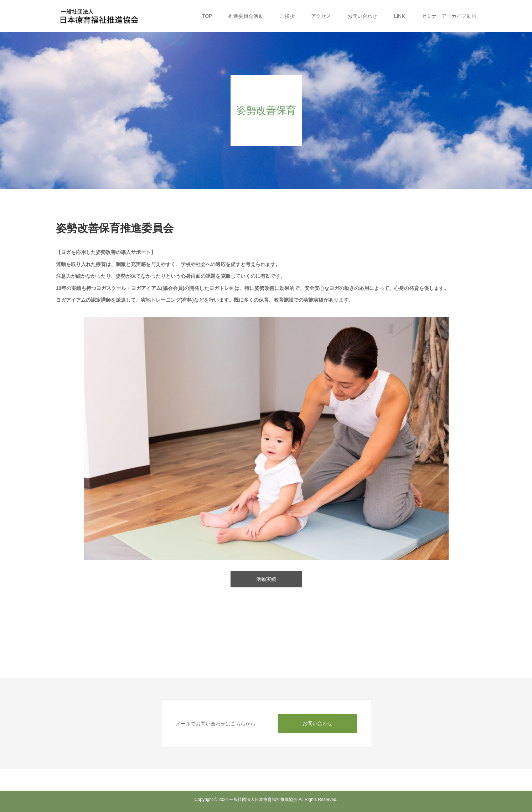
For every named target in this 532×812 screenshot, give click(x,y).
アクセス (321, 16)
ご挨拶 (287, 16)
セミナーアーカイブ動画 (449, 16)
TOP (207, 16)
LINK (399, 16)
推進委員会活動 (246, 16)
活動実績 (266, 579)
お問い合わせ (362, 16)
